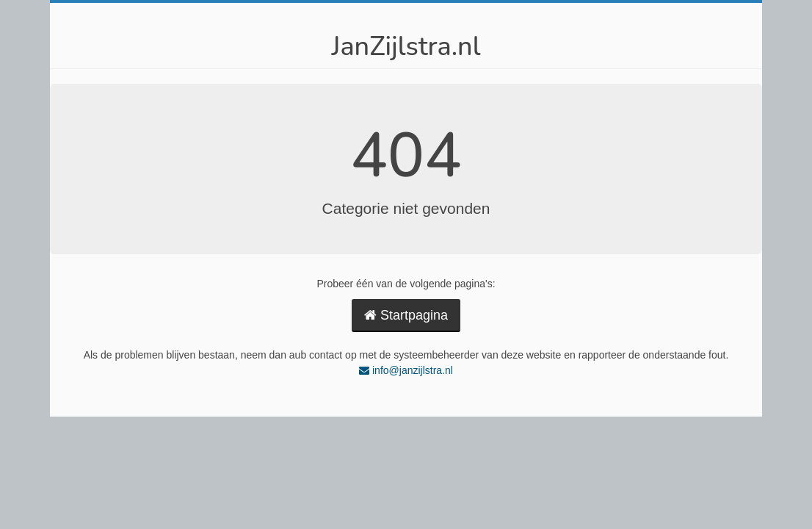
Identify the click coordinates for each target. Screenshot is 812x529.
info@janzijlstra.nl (406, 370)
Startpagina (406, 315)
